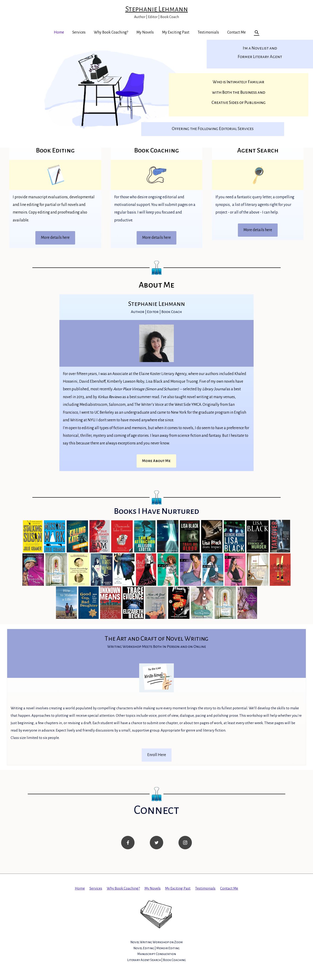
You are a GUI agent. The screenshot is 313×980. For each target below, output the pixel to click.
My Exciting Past (176, 32)
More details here (55, 238)
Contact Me (236, 32)
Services (79, 32)
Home (59, 32)
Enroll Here (157, 757)
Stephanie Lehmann (156, 9)
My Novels (145, 32)
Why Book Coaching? (111, 32)
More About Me (156, 461)
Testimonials (208, 32)
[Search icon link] (257, 32)
